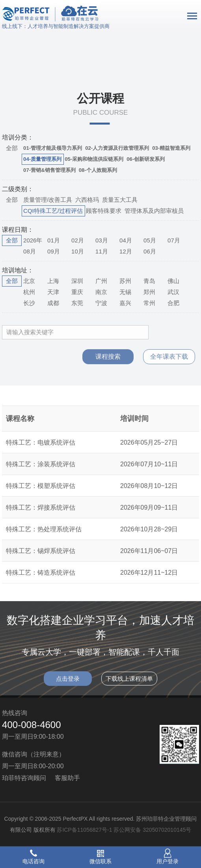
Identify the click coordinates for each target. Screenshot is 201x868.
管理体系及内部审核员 (154, 211)
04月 (126, 240)
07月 (174, 240)
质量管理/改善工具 (48, 200)
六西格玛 (87, 200)
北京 (29, 281)
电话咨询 (33, 861)
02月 (78, 240)
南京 (101, 292)
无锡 (125, 292)
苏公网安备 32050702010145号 (152, 830)
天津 (53, 292)
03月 (102, 240)
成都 (53, 303)
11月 (102, 251)
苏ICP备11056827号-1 (84, 830)
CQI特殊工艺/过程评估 (53, 211)
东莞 (77, 303)
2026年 (33, 240)
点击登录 (68, 683)
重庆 (77, 292)
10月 (78, 251)
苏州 (125, 281)
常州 (149, 303)
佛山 (173, 281)
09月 (54, 251)
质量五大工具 (120, 200)
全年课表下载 (169, 361)
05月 (150, 240)
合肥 (173, 303)
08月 (30, 251)
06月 (150, 251)
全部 (12, 148)
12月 (126, 251)
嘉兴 (125, 303)
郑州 (149, 292)
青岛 (149, 281)
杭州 (29, 292)
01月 (54, 240)
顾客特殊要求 (104, 211)
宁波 (101, 303)
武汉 (173, 292)
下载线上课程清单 (129, 683)
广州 (101, 281)
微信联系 (100, 861)
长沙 (29, 303)
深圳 (77, 281)
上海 (53, 281)
